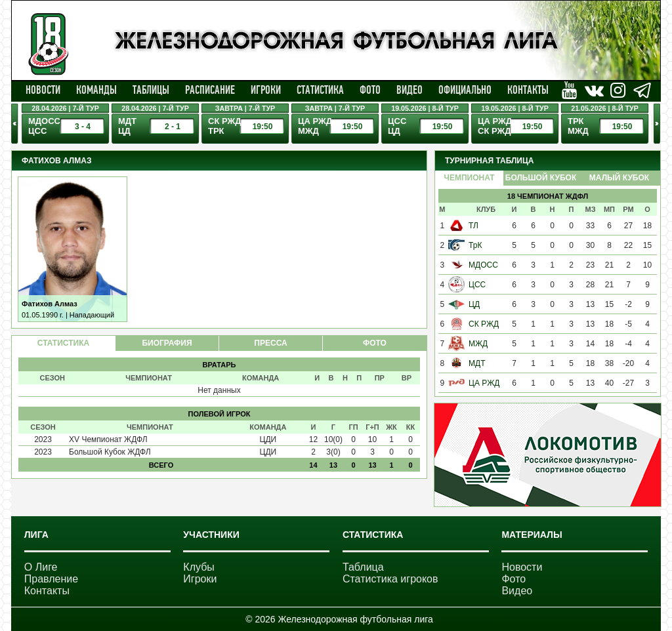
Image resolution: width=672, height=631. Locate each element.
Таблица (363, 567)
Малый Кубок (619, 178)
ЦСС (477, 285)
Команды (96, 90)
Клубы (199, 567)
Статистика (320, 90)
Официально (465, 90)
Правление (51, 579)
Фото (370, 90)
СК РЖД (484, 324)
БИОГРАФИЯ (167, 343)
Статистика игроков (390, 579)
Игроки (266, 90)
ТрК (475, 245)
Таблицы (151, 90)
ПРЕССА (270, 343)
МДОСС (483, 265)
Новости (43, 90)
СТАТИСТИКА (63, 343)
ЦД (474, 304)
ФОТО (375, 343)
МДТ (477, 363)
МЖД (478, 344)
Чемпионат (469, 178)
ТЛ (473, 226)
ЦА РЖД (484, 383)
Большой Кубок (541, 178)
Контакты (528, 90)
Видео (409, 90)
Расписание (210, 90)
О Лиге (41, 567)
